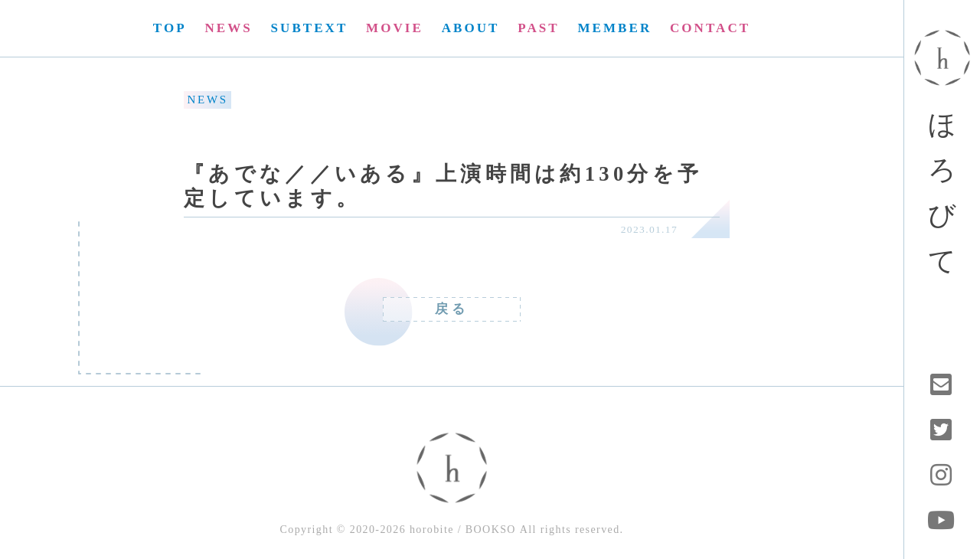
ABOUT (471, 28)
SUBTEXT (310, 28)
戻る (452, 309)
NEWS (228, 28)
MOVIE (395, 28)
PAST (538, 28)
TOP (170, 28)
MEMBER (614, 28)
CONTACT (710, 28)
